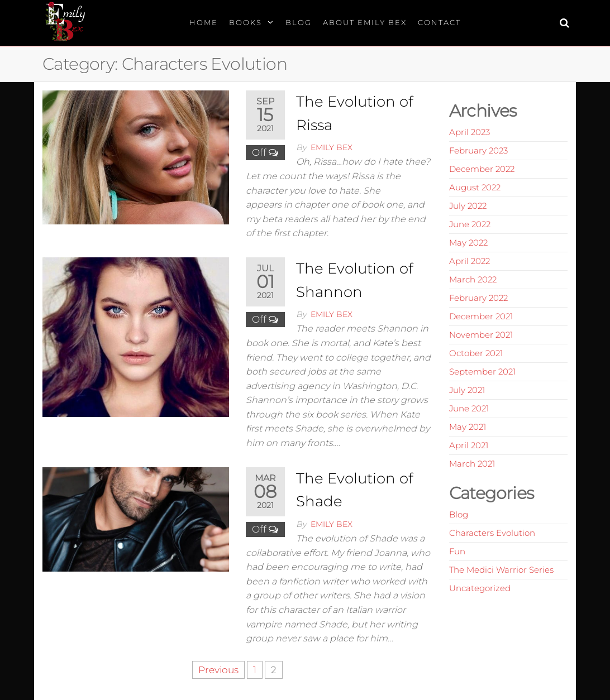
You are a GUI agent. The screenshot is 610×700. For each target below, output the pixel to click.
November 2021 (481, 335)
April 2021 (469, 445)
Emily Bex (332, 147)
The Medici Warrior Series (501, 570)
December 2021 (481, 316)
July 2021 (467, 390)
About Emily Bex (365, 22)
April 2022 (470, 261)
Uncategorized (480, 588)
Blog (299, 22)
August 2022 (475, 187)
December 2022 (482, 169)
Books (246, 22)
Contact (439, 22)
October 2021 (476, 353)
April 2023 (470, 132)
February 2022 (478, 298)
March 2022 (473, 279)
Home (204, 22)
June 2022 (470, 224)
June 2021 (469, 408)
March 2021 (472, 464)
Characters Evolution (492, 533)
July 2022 (468, 206)
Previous (218, 670)
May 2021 (468, 427)
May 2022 (468, 243)
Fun (457, 551)
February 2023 (478, 150)
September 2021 (482, 371)
